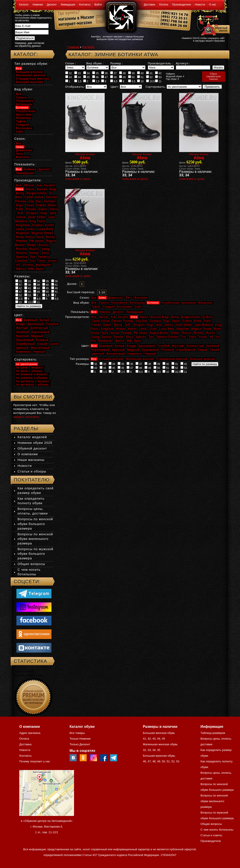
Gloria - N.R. (123, 325)
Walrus (120, 341)
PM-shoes (140, 333)
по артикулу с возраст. (33, 381)
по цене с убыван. (30, 371)
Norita (115, 333)
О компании (28, 454)
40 (140, 73)
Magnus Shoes (201, 329)
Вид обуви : (95, 63)
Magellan (183, 329)
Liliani (153, 329)
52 (149, 77)
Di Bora (207, 317)
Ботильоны (137, 303)
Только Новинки (80, 739)
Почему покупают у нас (35, 761)
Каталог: (26, 54)
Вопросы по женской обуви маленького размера (35, 539)
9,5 (132, 81)
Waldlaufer (106, 341)
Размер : (117, 63)
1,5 (78, 81)
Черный (150, 354)
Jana (159, 325)
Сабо (138, 307)
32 (69, 73)
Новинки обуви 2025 (35, 443)
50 (131, 77)
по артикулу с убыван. (33, 384)
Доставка (150, 5)
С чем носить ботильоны (217, 830)
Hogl (150, 325)
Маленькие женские (140, 359)
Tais (151, 337)
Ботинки (153, 303)
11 (158, 81)
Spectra (141, 337)
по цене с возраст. (30, 367)
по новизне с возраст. (32, 374)
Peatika (126, 333)
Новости (200, 5)
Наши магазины (31, 460)
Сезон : (71, 63)
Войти (98, 5)
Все (94, 298)
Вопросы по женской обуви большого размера (35, 524)
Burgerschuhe (191, 317)
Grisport (139, 325)
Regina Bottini (159, 333)
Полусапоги (119, 303)
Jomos (168, 325)
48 (113, 77)
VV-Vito (28, 265)
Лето (129, 298)
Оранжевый (150, 350)
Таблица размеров (213, 733)
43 (69, 77)
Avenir (144, 317)
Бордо (132, 346)
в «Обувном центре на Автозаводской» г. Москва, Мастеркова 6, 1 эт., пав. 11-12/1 (47, 827)
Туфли (96, 307)
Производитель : (160, 63)
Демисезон (116, 298)
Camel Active (100, 321)
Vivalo (203, 337)
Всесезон (141, 298)
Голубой (163, 346)
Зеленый (213, 346)
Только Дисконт (80, 744)
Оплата (164, 5)
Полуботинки (170, 303)
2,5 (96, 81)
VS (211, 337)
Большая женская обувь (159, 733)
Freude (96, 325)
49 (122, 77)
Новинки (38, 5)
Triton (192, 337)
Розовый (168, 350)
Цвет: (115, 87)
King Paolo (37, 221)
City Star (142, 321)
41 (149, 73)
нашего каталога (26, 417)
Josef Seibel (184, 325)
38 (122, 73)
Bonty (175, 317)
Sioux (130, 337)
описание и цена (78, 179)
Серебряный (186, 350)
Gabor (107, 325)
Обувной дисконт (32, 448)
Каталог (24, 5)
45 (86, 77)
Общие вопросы (31, 564)
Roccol (187, 333)
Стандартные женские (172, 359)
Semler (119, 337)
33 (78, 73)
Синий (214, 350)
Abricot (104, 317)
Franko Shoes (192, 321)
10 (140, 81)
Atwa (134, 317)
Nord (105, 333)
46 (95, 77)
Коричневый (101, 350)
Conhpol (155, 321)
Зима (102, 298)
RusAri (211, 333)
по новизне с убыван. (32, 378)
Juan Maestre (204, 325)
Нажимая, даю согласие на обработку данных (30, 45)
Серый (202, 350)
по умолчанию (27, 364)
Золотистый (195, 346)
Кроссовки (189, 303)
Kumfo (132, 329)
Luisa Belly (167, 329)
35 (95, 73)
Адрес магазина (30, 733)
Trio (184, 337)
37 (113, 73)
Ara (113, 317)
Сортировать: (156, 87)
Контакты (85, 5)
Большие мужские (203, 359)
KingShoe (107, 329)
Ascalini (123, 317)
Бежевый (106, 346)
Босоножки (125, 307)
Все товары (77, 733)
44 (78, 77)
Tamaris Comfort (167, 337)
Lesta (143, 329)
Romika (199, 333)
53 (158, 77)
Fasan (176, 321)
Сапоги (104, 303)
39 (131, 73)
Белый (120, 346)
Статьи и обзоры (32, 471)
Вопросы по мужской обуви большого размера (35, 554)
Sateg (95, 337)
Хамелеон (135, 354)
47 (104, 77)
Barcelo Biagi (160, 317)
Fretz (207, 321)
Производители (182, 5)
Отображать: (75, 87)
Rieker (176, 333)
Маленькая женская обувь (160, 744)
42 (158, 73)
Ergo (167, 321)
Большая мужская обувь (159, 756)
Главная (73, 47)
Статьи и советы (211, 835)
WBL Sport (134, 341)
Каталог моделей (32, 437)
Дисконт (52, 5)
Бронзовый (147, 346)
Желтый (178, 346)
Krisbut (121, 329)
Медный (133, 350)
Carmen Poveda (122, 321)
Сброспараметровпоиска (214, 76)
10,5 (150, 81)
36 (104, 73)
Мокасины (205, 303)
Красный (118, 350)
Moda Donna (25, 237)
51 (140, 77)
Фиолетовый (116, 354)
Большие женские (111, 359)
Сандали (109, 307)
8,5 (114, 81)
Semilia (107, 337)
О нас (212, 5)
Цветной (98, 354)
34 (86, 73)
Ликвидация (68, 5)
